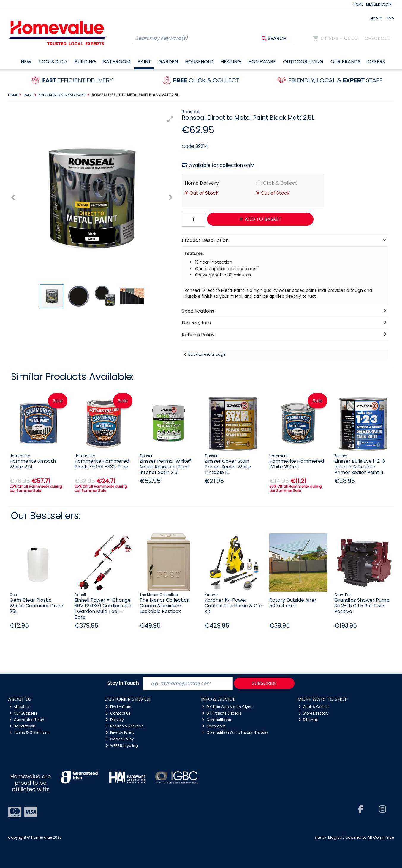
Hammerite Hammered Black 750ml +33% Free (102, 464)
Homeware (262, 62)
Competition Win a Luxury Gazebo (235, 732)
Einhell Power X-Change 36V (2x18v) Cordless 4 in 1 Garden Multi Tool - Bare (103, 609)
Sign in (376, 18)
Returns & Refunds (125, 726)
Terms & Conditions (29, 732)
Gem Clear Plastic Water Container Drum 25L (36, 606)
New (26, 62)
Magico (335, 837)
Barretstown (22, 726)
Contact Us (118, 713)
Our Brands (345, 62)
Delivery (115, 720)
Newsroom (214, 726)
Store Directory (314, 713)
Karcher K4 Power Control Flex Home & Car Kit (234, 606)
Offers (376, 62)
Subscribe (264, 683)
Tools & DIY (53, 62)
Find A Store (118, 707)
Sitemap (309, 720)
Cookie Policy (120, 739)
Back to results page (207, 354)
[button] (170, 119)
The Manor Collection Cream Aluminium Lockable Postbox (165, 606)
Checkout (378, 38)
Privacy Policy (120, 732)
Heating (231, 62)
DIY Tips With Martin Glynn (228, 707)
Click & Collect (280, 183)
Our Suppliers (23, 713)
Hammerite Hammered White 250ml (297, 464)
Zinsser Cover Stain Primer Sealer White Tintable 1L (228, 467)
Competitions (217, 720)
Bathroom (117, 62)
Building (85, 62)
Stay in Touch (123, 684)
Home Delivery (202, 183)
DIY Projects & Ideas (222, 713)
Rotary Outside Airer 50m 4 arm (293, 603)
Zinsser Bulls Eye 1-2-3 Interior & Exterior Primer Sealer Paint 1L (360, 467)
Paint (144, 62)
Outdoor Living (303, 62)
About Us (19, 707)
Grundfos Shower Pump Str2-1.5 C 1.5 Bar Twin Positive (362, 606)
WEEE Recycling (122, 746)
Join (390, 18)
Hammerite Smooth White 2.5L (33, 464)
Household (199, 62)
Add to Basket (260, 219)
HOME (358, 4)
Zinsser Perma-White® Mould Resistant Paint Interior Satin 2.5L (166, 467)
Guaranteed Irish (27, 720)
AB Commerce (381, 837)
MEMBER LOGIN (379, 4)
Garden (168, 62)
